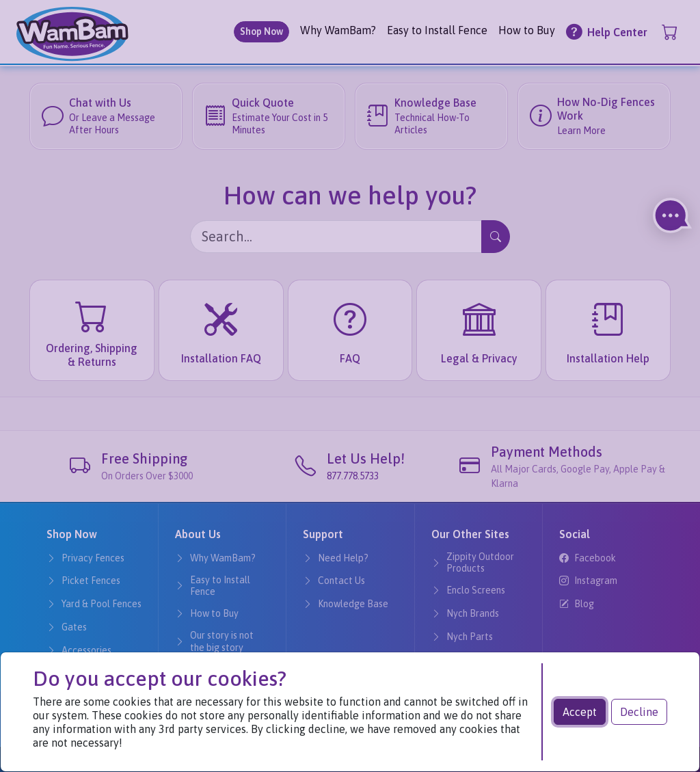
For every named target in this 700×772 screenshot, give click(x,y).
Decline (639, 712)
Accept (580, 712)
